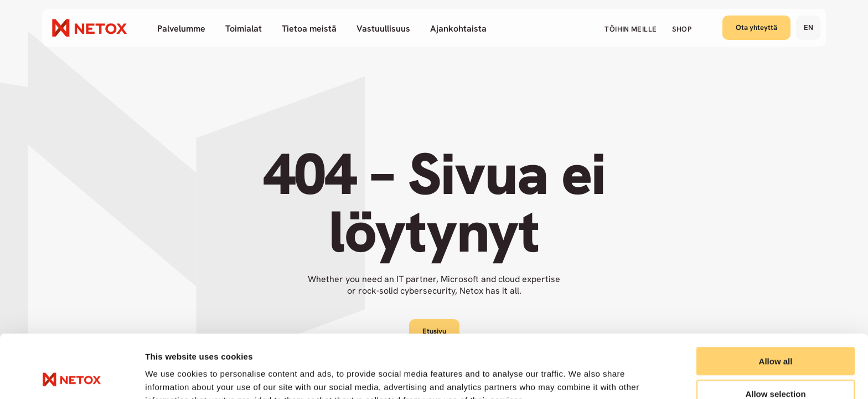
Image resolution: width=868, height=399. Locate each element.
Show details (581, 377)
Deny (776, 367)
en (808, 27)
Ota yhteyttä (756, 27)
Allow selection (775, 334)
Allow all (776, 302)
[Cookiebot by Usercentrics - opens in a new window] (72, 377)
